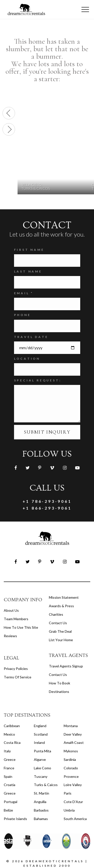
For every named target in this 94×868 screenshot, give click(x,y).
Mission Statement (64, 597)
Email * (24, 293)
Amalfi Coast (74, 742)
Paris (68, 793)
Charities (56, 614)
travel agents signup (66, 666)
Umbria (69, 810)
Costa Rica (12, 742)
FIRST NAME (29, 250)
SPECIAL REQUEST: (38, 380)
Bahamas (41, 819)
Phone (22, 315)
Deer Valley (73, 734)
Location (27, 359)
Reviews (10, 636)
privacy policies (16, 669)
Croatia (10, 785)
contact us (58, 675)
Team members (16, 619)
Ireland (39, 742)
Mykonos (71, 751)
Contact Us (58, 623)
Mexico (9, 734)
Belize (8, 810)
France (9, 768)
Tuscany (41, 776)
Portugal (11, 802)
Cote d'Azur (73, 802)
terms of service (18, 677)
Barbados (41, 810)
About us (11, 610)
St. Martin (41, 793)
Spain (8, 776)
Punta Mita (42, 751)
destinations (59, 692)
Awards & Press (61, 606)
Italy (7, 751)
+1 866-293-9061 (47, 508)
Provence (71, 776)
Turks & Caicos (46, 785)
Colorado (71, 768)
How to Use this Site (21, 627)
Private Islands (15, 819)
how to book (60, 683)
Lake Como (42, 768)
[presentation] (9, 113)
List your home (61, 640)
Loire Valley (73, 785)
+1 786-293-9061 (47, 501)
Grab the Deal (60, 631)
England (40, 726)
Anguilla (40, 802)
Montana (71, 726)
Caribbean (12, 726)
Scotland (41, 734)
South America (75, 819)
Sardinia (70, 759)
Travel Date (31, 337)
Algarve (40, 759)
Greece (10, 759)
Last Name (28, 271)
